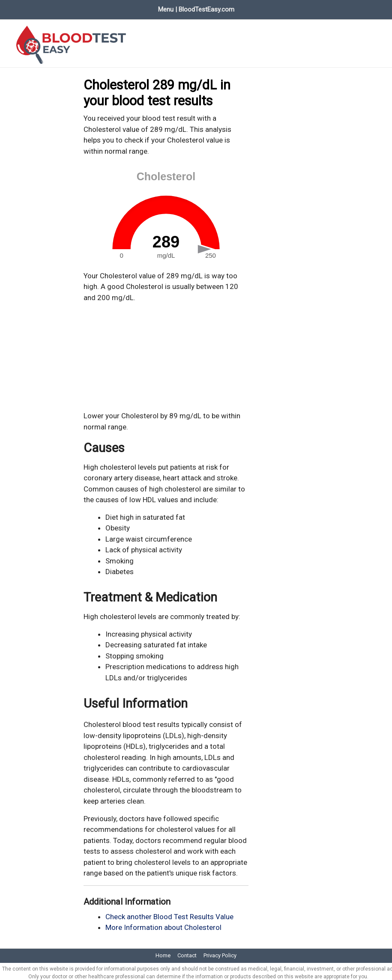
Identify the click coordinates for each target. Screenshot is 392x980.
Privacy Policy (220, 952)
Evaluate (119, 8)
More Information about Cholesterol (163, 924)
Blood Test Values (66, 8)
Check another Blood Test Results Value (169, 913)
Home (16, 8)
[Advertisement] (166, 354)
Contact (187, 952)
